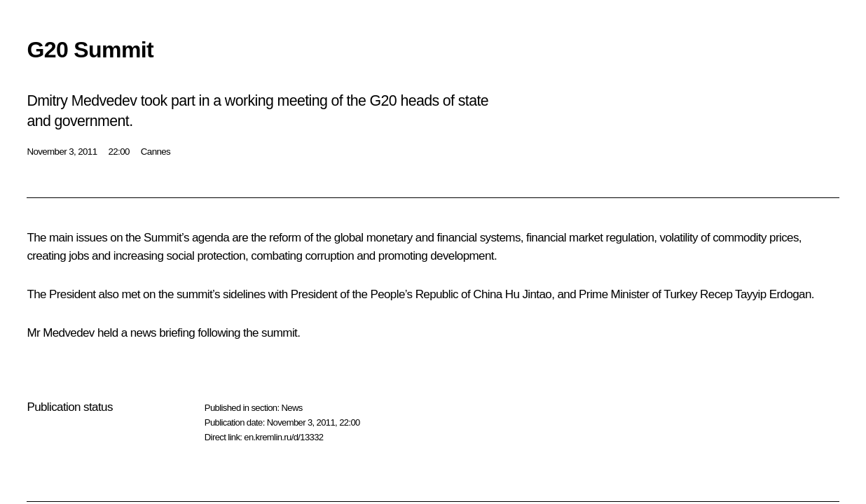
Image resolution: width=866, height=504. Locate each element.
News (291, 408)
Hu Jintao (528, 294)
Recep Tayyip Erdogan (756, 294)
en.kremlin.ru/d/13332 (283, 437)
